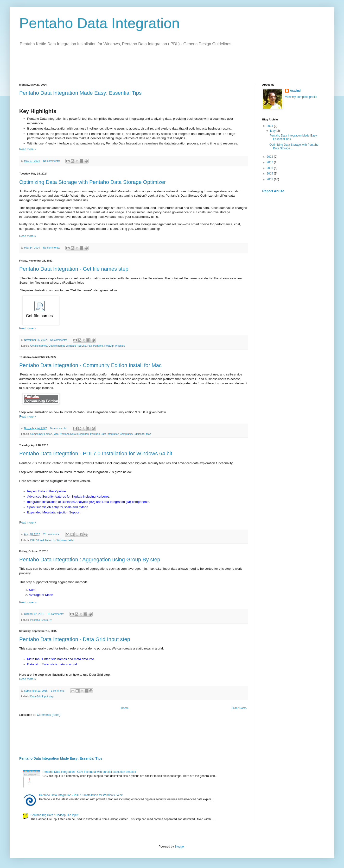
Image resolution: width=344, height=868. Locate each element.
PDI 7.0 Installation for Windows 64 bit (52, 540)
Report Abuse (273, 191)
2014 (270, 174)
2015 (270, 168)
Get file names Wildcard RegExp (67, 346)
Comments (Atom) (48, 715)
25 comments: (52, 534)
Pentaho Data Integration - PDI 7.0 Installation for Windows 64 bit (96, 453)
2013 (270, 179)
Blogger (180, 847)
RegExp (109, 346)
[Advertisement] (107, 64)
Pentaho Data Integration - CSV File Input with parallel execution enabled (89, 772)
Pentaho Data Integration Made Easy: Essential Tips (80, 93)
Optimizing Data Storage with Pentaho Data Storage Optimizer (92, 182)
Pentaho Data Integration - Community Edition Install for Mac (90, 365)
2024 (270, 126)
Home (125, 708)
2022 (270, 157)
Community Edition (41, 434)
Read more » (28, 149)
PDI (89, 346)
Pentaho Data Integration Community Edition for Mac (121, 434)
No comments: (52, 161)
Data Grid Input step (42, 696)
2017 (270, 162)
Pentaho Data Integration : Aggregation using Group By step (90, 559)
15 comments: (56, 614)
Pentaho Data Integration (74, 434)
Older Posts (239, 708)
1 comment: (58, 691)
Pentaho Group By (41, 620)
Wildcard (120, 346)
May (273, 131)
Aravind (295, 91)
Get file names (39, 346)
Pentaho (98, 346)
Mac (56, 434)
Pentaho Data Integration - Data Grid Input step (75, 639)
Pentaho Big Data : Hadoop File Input (54, 815)
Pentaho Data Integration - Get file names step (74, 269)
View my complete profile (301, 97)
